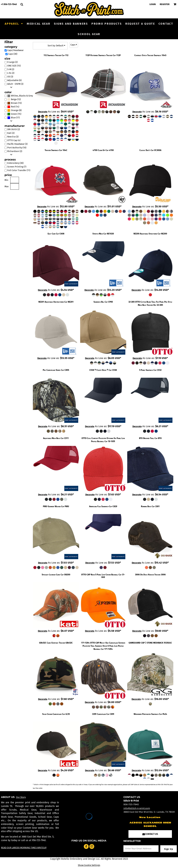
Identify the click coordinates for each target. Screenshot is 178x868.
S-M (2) (11, 69)
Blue (13, 118)
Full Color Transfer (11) (19, 170)
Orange (15, 110)
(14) (13, 107)
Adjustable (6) (14, 80)
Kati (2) (11, 133)
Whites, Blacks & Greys (22, 96)
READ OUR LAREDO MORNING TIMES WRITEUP (24, 848)
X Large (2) (12, 62)
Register (165, 4)
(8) (14, 110)
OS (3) (10, 77)
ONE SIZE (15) (14, 66)
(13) (14, 103)
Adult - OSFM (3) (15, 84)
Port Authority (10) (17, 148)
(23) (21, 96)
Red (13, 107)
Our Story (21, 797)
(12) (14, 99)
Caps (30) (13, 54)
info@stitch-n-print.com (137, 808)
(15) (14, 114)
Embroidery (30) (15, 163)
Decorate (43, 112)
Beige (14, 99)
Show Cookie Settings (89, 865)
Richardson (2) (15, 151)
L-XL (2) (11, 73)
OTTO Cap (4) (14, 140)
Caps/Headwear (15, 50)
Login (153, 4)
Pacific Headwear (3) (17, 144)
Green (14, 114)
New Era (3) (13, 137)
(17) (13, 118)
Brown (14, 103)
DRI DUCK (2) (14, 129)
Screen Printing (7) (17, 167)
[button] (14, 24)
